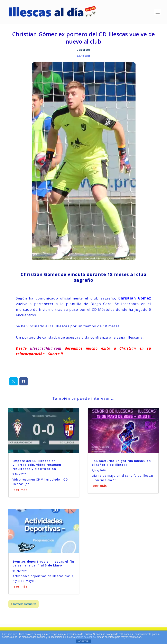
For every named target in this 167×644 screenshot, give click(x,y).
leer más (20, 492)
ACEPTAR (83, 641)
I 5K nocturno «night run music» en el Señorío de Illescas (121, 465)
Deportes (83, 52)
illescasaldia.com (44, 351)
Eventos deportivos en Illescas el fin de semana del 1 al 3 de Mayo (43, 566)
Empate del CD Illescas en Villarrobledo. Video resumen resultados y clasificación (37, 467)
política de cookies (86, 637)
